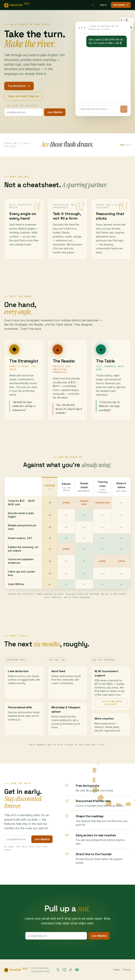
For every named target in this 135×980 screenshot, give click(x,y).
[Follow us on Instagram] (64, 970)
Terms (116, 970)
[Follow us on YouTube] (77, 970)
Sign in (103, 5)
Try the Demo (19, 86)
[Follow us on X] (58, 970)
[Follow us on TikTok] (71, 970)
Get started (121, 5)
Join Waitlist (55, 112)
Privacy (127, 970)
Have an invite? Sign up (23, 96)
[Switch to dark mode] (93, 5)
